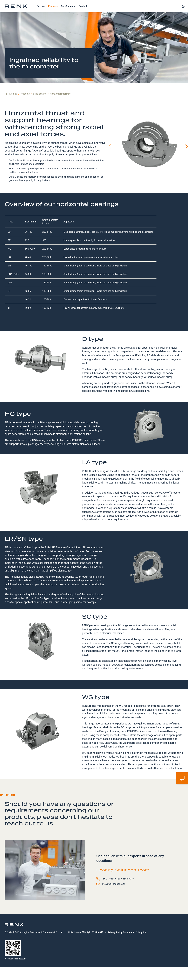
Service (41, 11)
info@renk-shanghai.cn (113, 894)
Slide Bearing (40, 104)
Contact (83, 11)
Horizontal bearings (60, 104)
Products (53, 11)
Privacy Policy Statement (121, 942)
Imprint (142, 942)
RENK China (11, 104)
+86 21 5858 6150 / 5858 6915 (118, 888)
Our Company (68, 11)
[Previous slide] (110, 156)
